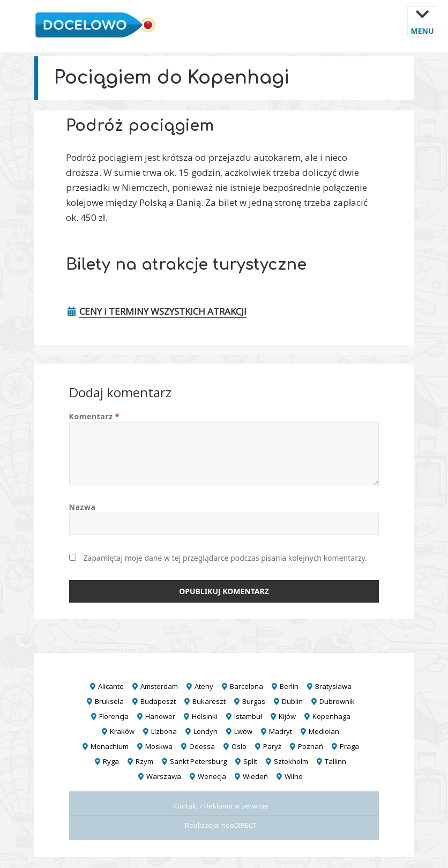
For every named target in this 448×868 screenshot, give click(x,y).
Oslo (239, 746)
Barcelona (247, 686)
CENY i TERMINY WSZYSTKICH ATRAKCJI (163, 311)
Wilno (294, 776)
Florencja (114, 716)
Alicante (111, 686)
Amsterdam (159, 686)
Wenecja (212, 776)
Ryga (111, 761)
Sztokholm (291, 761)
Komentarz (94, 416)
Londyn (206, 731)
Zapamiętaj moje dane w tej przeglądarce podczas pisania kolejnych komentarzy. (225, 558)
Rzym (144, 761)
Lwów (243, 731)
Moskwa (159, 746)
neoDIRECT (239, 825)
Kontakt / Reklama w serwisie (221, 806)
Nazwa (83, 507)
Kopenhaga (331, 716)
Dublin (292, 701)
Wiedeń (255, 776)
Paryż (272, 746)
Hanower (160, 716)
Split (250, 761)
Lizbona (164, 731)
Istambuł (248, 716)
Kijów (287, 716)
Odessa (202, 746)
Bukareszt (209, 701)
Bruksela (109, 701)
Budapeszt (158, 701)
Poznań (311, 746)
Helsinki (205, 716)
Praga (349, 746)
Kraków (122, 731)
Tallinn (335, 761)
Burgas (254, 701)
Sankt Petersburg (198, 761)
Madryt (281, 731)
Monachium (110, 746)
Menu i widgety (423, 29)
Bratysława (333, 686)
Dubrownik (337, 701)
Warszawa (164, 776)
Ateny (204, 686)
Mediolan (324, 731)
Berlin (289, 686)
